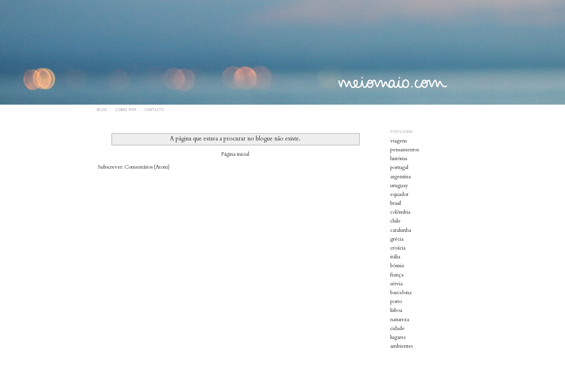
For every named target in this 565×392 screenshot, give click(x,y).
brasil (396, 203)
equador (399, 194)
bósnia (397, 266)
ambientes (402, 346)
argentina (400, 177)
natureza (400, 320)
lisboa (396, 310)
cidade (397, 328)
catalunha (401, 230)
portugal (399, 167)
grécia (397, 239)
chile (395, 221)
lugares (398, 337)
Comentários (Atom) (147, 167)
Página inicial (235, 154)
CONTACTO (154, 110)
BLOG (102, 110)
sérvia (396, 284)
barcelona (401, 293)
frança (397, 275)
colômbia (400, 212)
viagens (398, 141)
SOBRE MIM (126, 110)
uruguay (399, 186)
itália (395, 257)
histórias (399, 159)
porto (396, 301)
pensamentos (405, 150)
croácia (398, 248)
